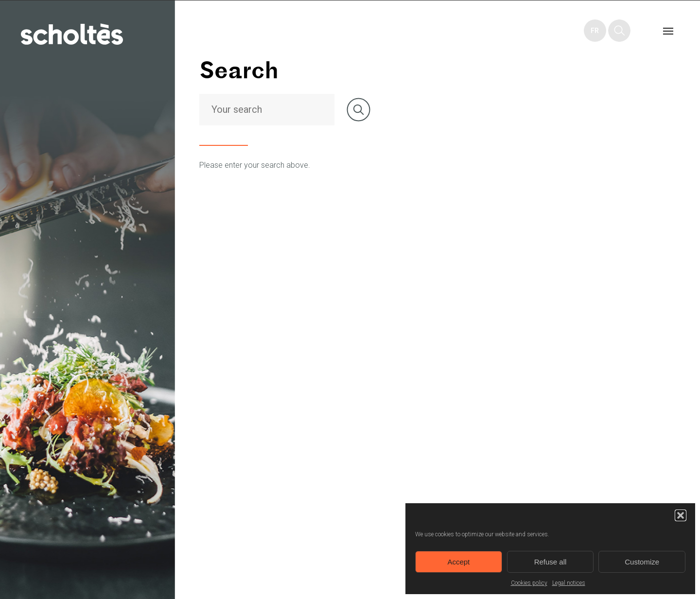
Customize (642, 562)
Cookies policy (529, 583)
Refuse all (551, 562)
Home (72, 34)
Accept (458, 562)
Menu (668, 31)
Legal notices (569, 583)
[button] (681, 515)
